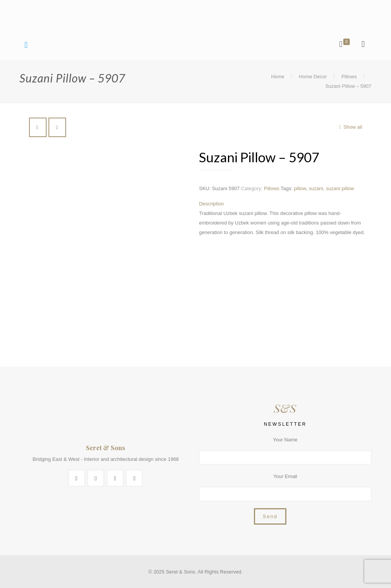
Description (211, 204)
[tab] (283, 204)
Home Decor (313, 77)
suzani (316, 188)
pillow (300, 188)
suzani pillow (340, 188)
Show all (349, 127)
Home (278, 77)
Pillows (349, 77)
